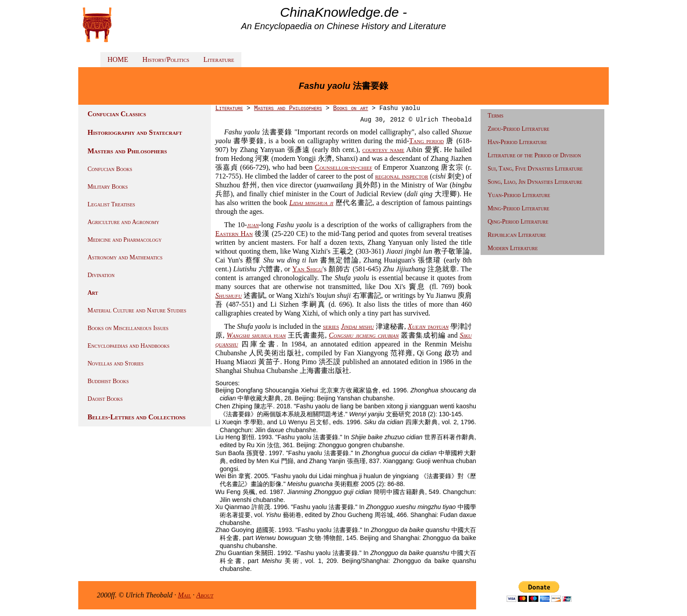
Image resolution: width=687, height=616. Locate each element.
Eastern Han (234, 234)
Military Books (108, 187)
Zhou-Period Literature (519, 129)
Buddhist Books (108, 381)
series (331, 326)
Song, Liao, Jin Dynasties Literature (535, 182)
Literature (219, 59)
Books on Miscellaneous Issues (128, 328)
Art (93, 293)
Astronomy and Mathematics (125, 257)
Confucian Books (110, 169)
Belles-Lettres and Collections (137, 417)
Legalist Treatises (111, 204)
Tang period (426, 141)
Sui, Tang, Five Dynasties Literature (535, 169)
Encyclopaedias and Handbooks (128, 346)
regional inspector (401, 176)
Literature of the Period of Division (534, 155)
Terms (496, 116)
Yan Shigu (307, 269)
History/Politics (166, 59)
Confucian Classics (117, 114)
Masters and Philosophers (127, 151)
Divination (101, 275)
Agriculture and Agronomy (123, 222)
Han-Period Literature (517, 142)
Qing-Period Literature (518, 222)
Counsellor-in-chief (343, 167)
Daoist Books (105, 399)
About (205, 595)
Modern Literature (513, 248)
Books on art (350, 108)
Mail (184, 595)
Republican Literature (517, 235)
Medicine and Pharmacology (125, 240)
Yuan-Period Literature (519, 195)
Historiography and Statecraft (135, 132)
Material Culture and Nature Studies (137, 310)
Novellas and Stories (116, 363)
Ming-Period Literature (519, 208)
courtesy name (384, 150)
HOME (118, 59)
